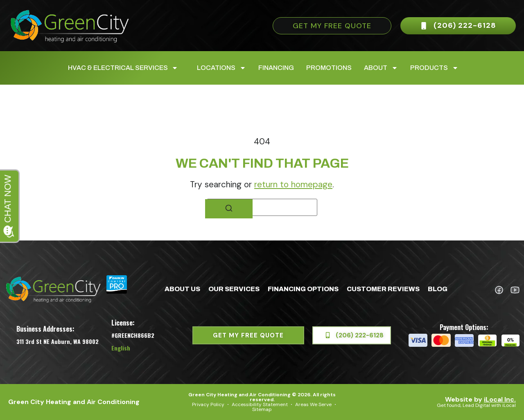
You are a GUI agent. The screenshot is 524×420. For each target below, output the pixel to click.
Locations (221, 68)
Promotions (329, 68)
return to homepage (293, 184)
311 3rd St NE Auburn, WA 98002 (58, 341)
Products (434, 68)
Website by (480, 399)
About (381, 68)
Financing (276, 68)
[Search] (229, 209)
